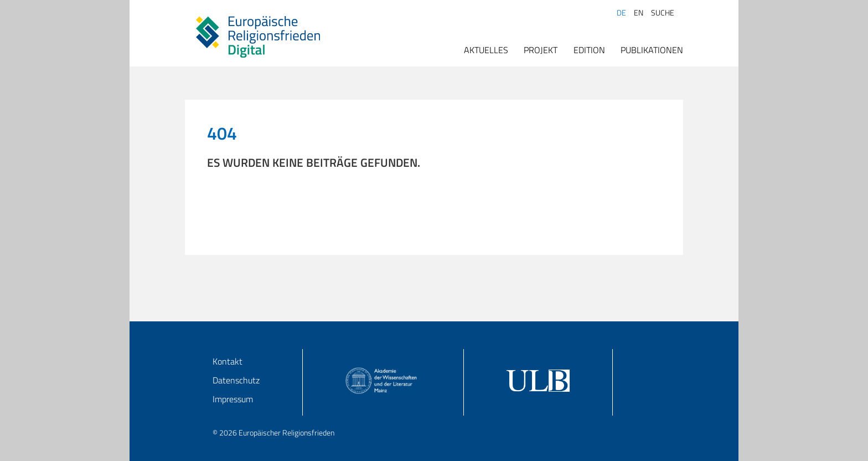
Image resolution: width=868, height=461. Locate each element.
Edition (589, 50)
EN (639, 13)
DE (621, 13)
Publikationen (652, 50)
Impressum (233, 399)
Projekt (541, 50)
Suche (663, 13)
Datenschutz (236, 380)
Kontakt (228, 361)
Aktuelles (486, 50)
